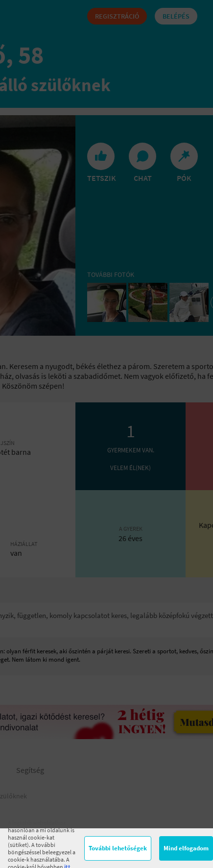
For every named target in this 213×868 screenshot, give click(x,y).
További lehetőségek (118, 848)
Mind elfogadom (186, 848)
